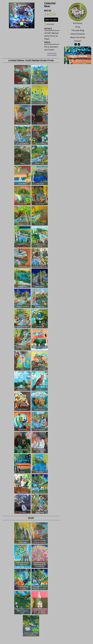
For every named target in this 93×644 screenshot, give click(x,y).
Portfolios (78, 23)
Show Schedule (78, 34)
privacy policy (52, 53)
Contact (78, 41)
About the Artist (78, 37)
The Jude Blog (78, 30)
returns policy (52, 55)
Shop (78, 27)
